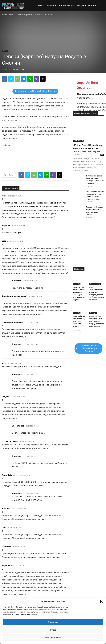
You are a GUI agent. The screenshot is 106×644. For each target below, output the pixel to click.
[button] (102, 602)
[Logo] (14, 6)
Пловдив (81, 5)
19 (24, 69)
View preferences (53, 638)
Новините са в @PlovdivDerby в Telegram (35, 91)
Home (4, 15)
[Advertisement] (35, 155)
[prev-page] (74, 332)
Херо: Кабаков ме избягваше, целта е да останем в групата (79, 321)
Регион (92, 5)
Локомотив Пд (66, 5)
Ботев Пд (51, 5)
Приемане (53, 622)
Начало (41, 5)
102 (102, 155)
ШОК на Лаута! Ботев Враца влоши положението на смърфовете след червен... (88, 148)
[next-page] (79, 332)
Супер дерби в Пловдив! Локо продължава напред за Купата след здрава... (97, 321)
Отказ (53, 630)
